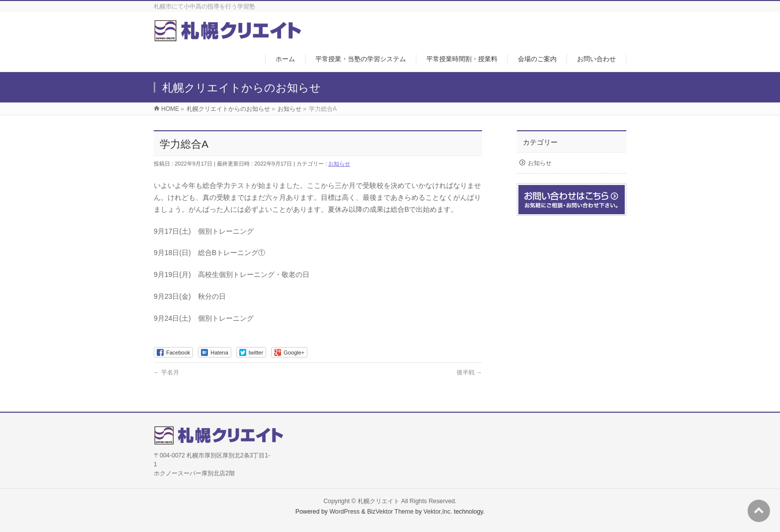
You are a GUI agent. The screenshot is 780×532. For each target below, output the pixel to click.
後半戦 (469, 372)
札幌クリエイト (379, 501)
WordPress (344, 512)
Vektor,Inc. (438, 512)
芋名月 (166, 372)
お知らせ (339, 164)
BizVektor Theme (390, 512)
